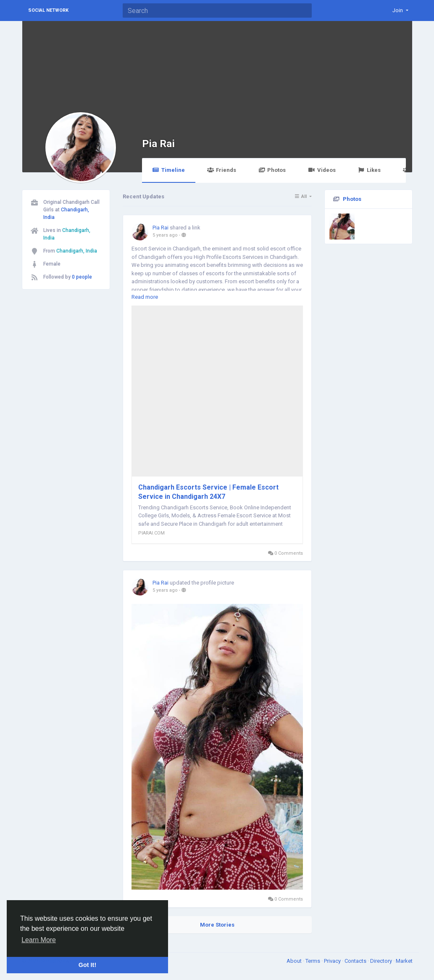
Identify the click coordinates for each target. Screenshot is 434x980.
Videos (322, 170)
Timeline (169, 170)
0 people (82, 277)
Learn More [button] (39, 940)
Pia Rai (158, 144)
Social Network (48, 10)
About (295, 961)
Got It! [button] (87, 965)
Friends (222, 170)
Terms (313, 961)
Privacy (333, 961)
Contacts (356, 961)
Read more (145, 297)
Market (404, 961)
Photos (272, 170)
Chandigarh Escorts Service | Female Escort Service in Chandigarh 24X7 (208, 492)
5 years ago (165, 235)
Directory (382, 961)
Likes (369, 170)
